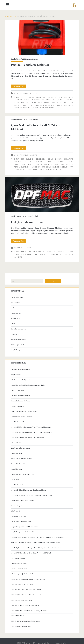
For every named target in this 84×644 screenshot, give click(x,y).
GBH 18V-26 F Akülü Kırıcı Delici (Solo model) (27, 593)
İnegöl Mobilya (17, 311)
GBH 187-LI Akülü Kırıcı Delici (22, 624)
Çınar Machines (54, 161)
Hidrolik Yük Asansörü (19, 404)
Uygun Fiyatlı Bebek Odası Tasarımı (23, 499)
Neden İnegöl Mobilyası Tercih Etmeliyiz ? (25, 409)
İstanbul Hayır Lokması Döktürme (23, 415)
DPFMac (15, 322)
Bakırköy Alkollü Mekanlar (20, 483)
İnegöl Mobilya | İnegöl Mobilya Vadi (24, 472)
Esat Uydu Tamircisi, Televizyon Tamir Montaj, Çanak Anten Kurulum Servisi (36, 541)
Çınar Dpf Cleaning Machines (30, 96)
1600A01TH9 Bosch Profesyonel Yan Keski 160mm (29, 436)
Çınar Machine (34, 161)
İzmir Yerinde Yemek (19, 388)
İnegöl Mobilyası (17, 348)
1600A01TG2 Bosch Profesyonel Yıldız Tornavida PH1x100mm (32, 430)
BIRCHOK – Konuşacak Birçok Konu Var (42, 641)
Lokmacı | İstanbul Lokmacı (21, 567)
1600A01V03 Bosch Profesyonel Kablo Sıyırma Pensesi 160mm (32, 493)
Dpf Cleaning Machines (42, 104)
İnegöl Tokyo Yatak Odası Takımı (22, 520)
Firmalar (25, 92)
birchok (36, 58)
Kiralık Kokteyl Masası (19, 504)
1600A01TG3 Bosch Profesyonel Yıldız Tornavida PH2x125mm (32, 425)
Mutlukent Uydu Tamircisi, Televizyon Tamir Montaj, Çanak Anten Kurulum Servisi (38, 535)
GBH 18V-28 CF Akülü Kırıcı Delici (23, 582)
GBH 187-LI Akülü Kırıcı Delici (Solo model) (26, 619)
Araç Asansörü (17, 316)
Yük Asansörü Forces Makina (21, 446)
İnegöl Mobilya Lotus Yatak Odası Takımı (25, 530)
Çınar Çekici (16, 478)
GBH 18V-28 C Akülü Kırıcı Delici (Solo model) (27, 588)
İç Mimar (15, 306)
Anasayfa (12, 16)
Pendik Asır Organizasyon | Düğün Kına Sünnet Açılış (29, 577)
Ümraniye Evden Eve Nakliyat (21, 367)
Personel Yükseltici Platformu (21, 399)
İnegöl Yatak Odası (18, 295)
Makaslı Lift (16, 332)
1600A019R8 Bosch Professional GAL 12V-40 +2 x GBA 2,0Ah (32, 551)
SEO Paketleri (16, 301)
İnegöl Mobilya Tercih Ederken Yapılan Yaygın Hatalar (29, 383)
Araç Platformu (17, 373)
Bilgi (17, 92)
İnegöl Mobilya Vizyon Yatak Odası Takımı (25, 525)
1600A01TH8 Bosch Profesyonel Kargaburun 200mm (29, 488)
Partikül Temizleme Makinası (42, 37)
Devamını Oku (20, 86)
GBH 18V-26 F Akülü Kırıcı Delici (23, 598)
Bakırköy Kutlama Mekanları (21, 420)
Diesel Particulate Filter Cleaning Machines (37, 102)
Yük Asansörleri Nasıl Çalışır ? (21, 378)
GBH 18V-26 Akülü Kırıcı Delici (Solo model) (26, 603)
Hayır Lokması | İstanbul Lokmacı (22, 457)
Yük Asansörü (16, 509)
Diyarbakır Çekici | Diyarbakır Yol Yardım (25, 572)
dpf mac (61, 169)
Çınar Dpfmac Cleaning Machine (32, 250)
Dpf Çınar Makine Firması (54, 166)
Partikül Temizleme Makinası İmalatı (42, 107)
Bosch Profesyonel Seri (19, 327)
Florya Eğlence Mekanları (20, 514)
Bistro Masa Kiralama (19, 556)
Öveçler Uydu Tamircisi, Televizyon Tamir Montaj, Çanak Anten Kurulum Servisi (38, 546)
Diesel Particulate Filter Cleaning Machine (48, 99)
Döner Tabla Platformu (19, 441)
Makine (34, 92)
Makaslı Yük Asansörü (19, 462)
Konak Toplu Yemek (18, 343)
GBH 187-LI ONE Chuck (20, 614)
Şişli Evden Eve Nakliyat (19, 337)
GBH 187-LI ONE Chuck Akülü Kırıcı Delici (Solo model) (30, 609)
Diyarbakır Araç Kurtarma (20, 561)
